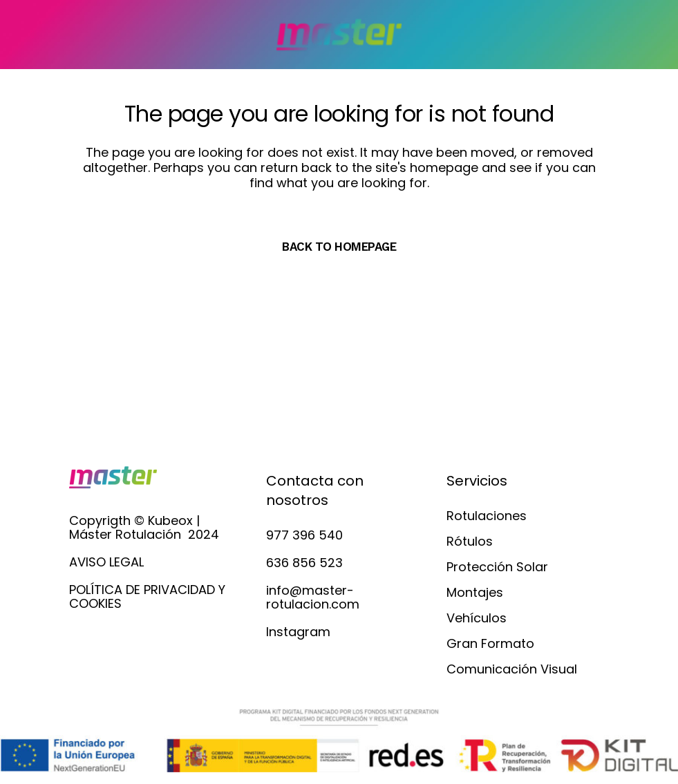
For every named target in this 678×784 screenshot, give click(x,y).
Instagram (298, 632)
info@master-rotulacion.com (313, 597)
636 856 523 (304, 563)
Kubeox (170, 520)
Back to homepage (339, 247)
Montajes (475, 593)
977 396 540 (304, 535)
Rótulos (470, 542)
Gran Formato (490, 644)
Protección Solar (497, 567)
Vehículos (477, 618)
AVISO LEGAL (106, 562)
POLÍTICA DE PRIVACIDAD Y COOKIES (147, 596)
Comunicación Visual (512, 669)
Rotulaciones (487, 516)
